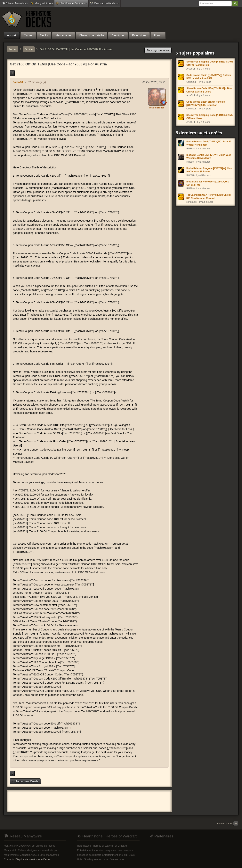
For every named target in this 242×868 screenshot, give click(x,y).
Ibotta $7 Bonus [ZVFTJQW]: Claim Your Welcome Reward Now (209, 157)
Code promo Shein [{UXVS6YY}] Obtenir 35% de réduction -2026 (209, 77)
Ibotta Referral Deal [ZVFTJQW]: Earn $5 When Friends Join (209, 143)
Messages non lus (158, 50)
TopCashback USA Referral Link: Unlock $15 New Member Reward (209, 197)
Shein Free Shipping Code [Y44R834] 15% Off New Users (210, 117)
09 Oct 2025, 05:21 (154, 82)
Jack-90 (18, 82)
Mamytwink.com (42, 3)
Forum (12, 49)
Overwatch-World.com (105, 3)
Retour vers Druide (25, 781)
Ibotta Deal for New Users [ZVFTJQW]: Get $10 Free (208, 183)
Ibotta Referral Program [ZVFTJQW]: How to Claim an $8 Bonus (209, 170)
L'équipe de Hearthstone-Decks (33, 859)
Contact (8, 859)
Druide (29, 49)
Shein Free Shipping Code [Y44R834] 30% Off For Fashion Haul (210, 63)
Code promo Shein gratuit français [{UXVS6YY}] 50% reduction (206, 103)
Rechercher (235, 4)
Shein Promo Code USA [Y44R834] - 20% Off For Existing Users (209, 90)
